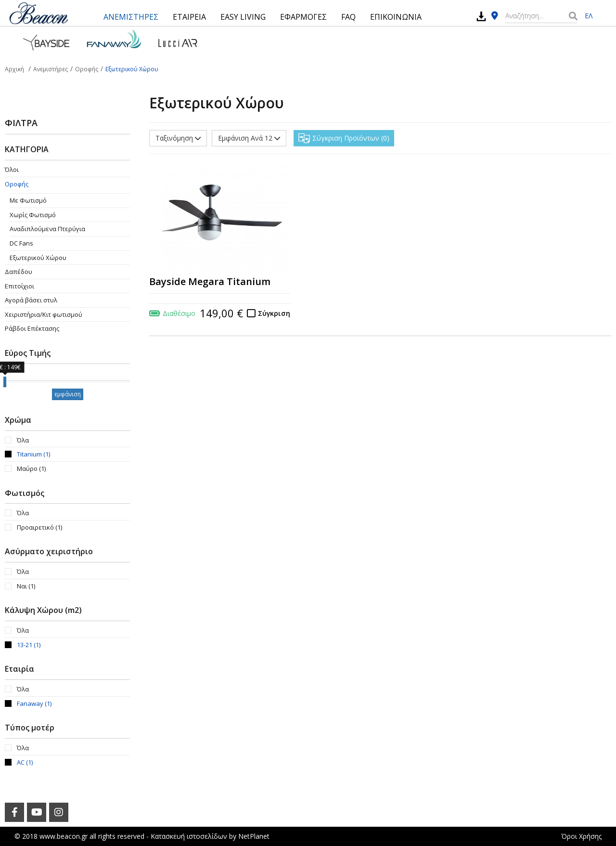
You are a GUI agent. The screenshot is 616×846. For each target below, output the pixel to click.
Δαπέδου (19, 272)
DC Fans (21, 243)
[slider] (5, 382)
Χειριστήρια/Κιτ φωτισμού (44, 314)
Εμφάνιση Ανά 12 (249, 138)
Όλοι (12, 169)
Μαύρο (31, 469)
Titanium (33, 454)
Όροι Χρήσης (581, 836)
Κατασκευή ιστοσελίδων (189, 836)
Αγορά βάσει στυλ (31, 300)
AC (25, 762)
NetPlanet (254, 836)
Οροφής (17, 184)
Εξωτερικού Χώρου (38, 258)
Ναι (26, 586)
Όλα (23, 440)
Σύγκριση (274, 313)
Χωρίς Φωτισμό (33, 215)
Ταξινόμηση (178, 138)
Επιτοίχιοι (19, 286)
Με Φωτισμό (28, 200)
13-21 (29, 645)
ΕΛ (589, 16)
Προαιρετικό (39, 527)
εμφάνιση (68, 394)
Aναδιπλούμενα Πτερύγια (47, 229)
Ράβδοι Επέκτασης (32, 328)
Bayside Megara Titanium (210, 281)
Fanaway (34, 703)
